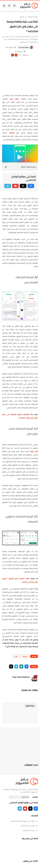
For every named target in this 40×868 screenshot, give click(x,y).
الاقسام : (35, 797)
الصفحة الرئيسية (33, 17)
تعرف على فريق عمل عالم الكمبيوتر (24, 821)
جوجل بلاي (14, 99)
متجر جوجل (34, 451)
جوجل (16, 656)
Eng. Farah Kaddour (24, 47)
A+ (16, 55)
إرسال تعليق (30, 706)
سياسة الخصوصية (30, 830)
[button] (26, 666)
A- (13, 55)
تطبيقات (22, 17)
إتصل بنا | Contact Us (29, 826)
